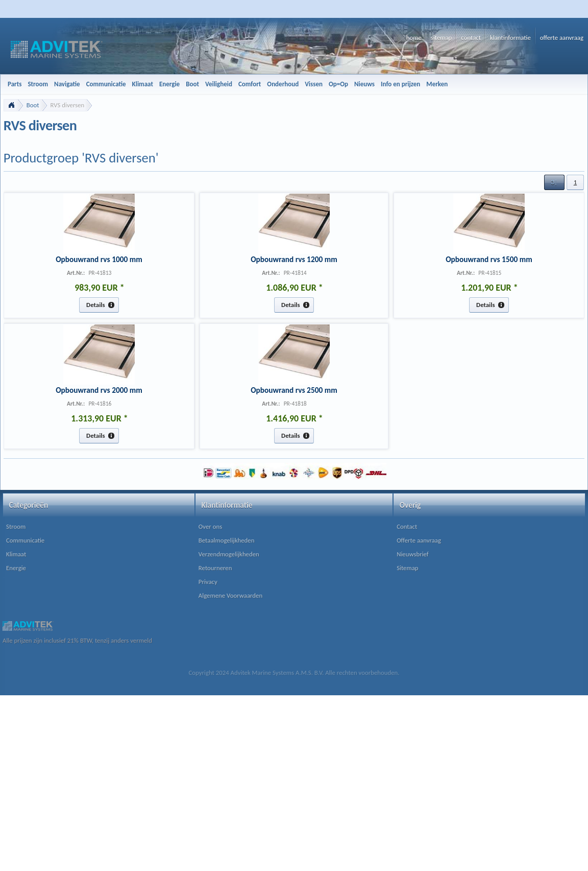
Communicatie (25, 540)
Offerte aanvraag (419, 540)
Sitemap (407, 568)
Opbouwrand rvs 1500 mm (489, 259)
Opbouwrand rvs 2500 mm (294, 390)
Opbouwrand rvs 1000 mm (99, 259)
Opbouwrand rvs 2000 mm (99, 390)
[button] (554, 182)
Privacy (208, 582)
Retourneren (215, 568)
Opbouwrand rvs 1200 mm (294, 259)
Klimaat (16, 554)
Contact (407, 526)
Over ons (210, 526)
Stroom (16, 526)
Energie (16, 568)
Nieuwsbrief (413, 554)
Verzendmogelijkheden (229, 554)
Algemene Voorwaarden (230, 595)
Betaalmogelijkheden (227, 540)
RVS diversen (68, 105)
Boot (33, 105)
